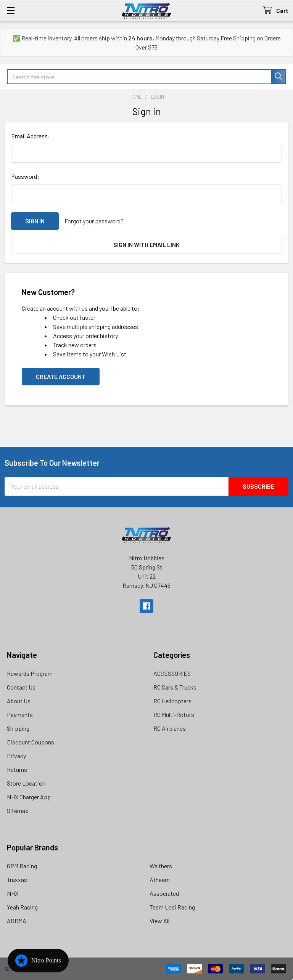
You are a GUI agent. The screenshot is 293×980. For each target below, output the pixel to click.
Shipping (18, 728)
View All (159, 921)
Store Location (26, 783)
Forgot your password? (94, 221)
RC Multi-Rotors (174, 715)
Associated (164, 893)
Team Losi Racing (172, 907)
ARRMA (17, 921)
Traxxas (17, 880)
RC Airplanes (170, 728)
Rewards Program (30, 673)
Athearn (160, 880)
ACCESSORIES (172, 673)
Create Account (61, 376)
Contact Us (21, 687)
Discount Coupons (31, 742)
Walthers (161, 866)
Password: (25, 176)
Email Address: (31, 136)
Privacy (16, 756)
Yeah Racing (22, 907)
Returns (17, 769)
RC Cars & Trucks (175, 687)
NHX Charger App (29, 797)
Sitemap (18, 811)
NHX (13, 893)
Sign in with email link (146, 245)
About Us (19, 701)
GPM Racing (22, 866)
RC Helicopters (172, 701)
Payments (20, 715)
